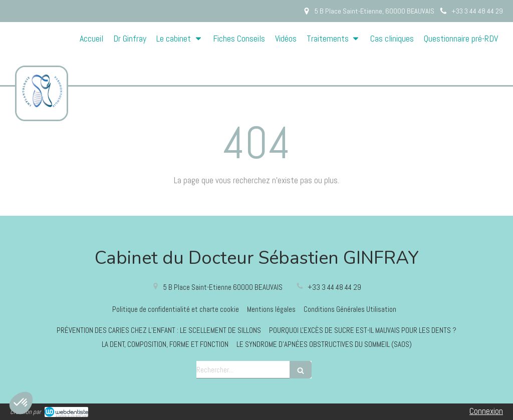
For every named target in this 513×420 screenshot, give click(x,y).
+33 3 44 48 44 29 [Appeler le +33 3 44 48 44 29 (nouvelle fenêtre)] (334, 287)
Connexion (486, 411)
